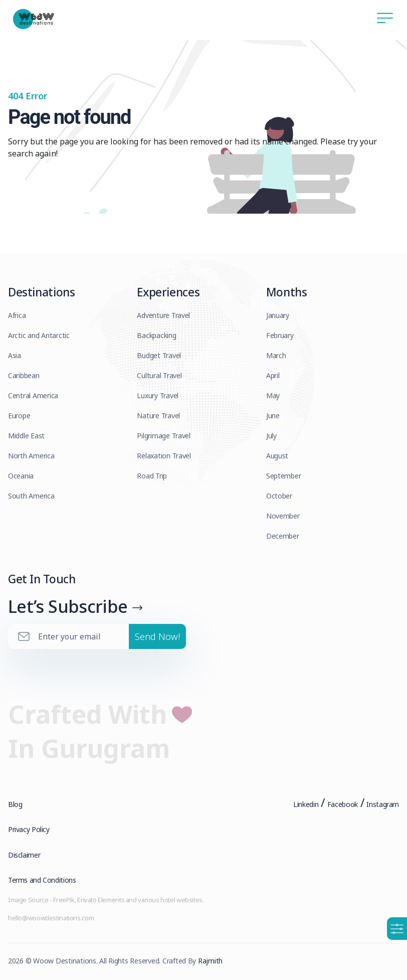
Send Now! (157, 636)
